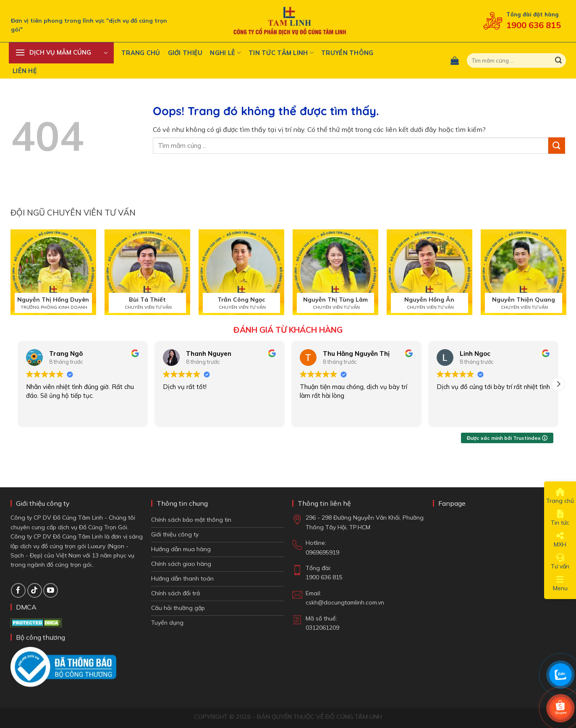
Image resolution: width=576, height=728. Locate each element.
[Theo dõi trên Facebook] (18, 590)
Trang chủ (141, 53)
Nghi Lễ (225, 53)
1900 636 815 (534, 25)
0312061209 (322, 628)
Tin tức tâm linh (281, 53)
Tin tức (560, 518)
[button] (61, 53)
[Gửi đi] (558, 60)
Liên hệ (25, 71)
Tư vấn (560, 562)
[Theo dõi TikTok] (35, 590)
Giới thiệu (185, 53)
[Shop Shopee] (560, 708)
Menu (560, 583)
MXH (560, 540)
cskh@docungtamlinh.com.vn (345, 602)
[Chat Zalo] (560, 675)
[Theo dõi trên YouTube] (51, 590)
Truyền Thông (347, 53)
